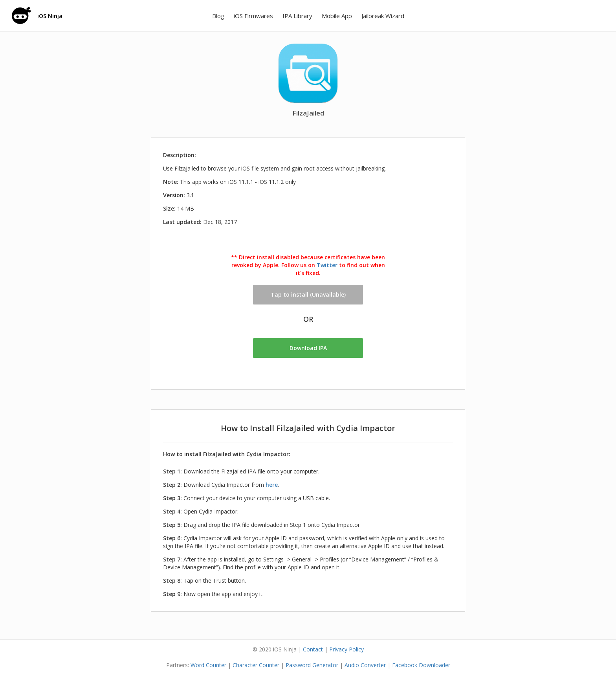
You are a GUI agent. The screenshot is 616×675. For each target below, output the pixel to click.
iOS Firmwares (253, 16)
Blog (218, 16)
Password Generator (312, 665)
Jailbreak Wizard (383, 16)
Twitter (327, 265)
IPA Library (297, 16)
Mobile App (337, 16)
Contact (313, 649)
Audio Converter (365, 665)
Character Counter (256, 665)
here (272, 485)
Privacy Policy (346, 649)
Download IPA (308, 348)
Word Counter (208, 665)
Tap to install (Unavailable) (308, 294)
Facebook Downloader (421, 665)
